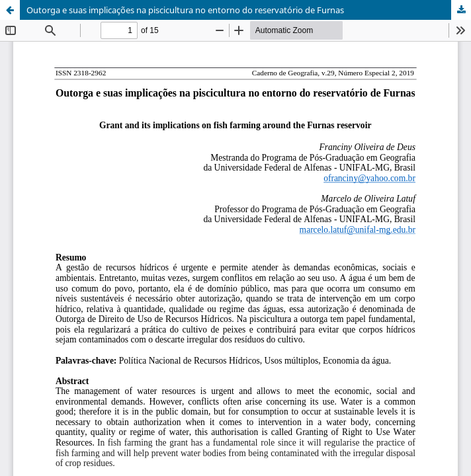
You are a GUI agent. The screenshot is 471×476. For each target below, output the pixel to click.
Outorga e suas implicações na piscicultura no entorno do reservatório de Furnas (185, 10)
